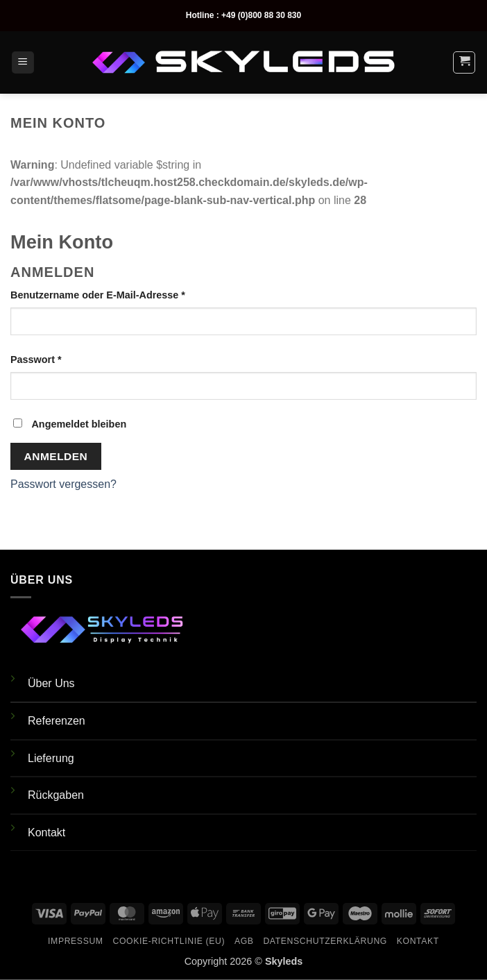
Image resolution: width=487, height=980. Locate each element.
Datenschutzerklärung (325, 941)
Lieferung (51, 758)
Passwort (64, 358)
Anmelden (56, 456)
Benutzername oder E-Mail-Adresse (126, 294)
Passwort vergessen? (63, 484)
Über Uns (51, 683)
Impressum (76, 941)
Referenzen (57, 721)
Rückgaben (56, 795)
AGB (244, 941)
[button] (23, 63)
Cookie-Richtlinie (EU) (169, 941)
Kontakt (46, 833)
